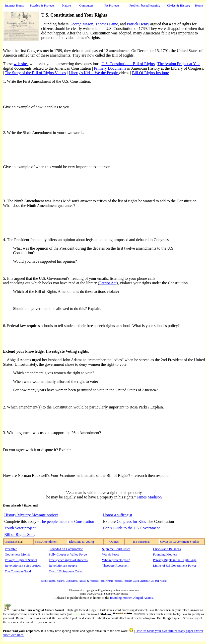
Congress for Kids (131, 521)
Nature (66, 5)
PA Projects (112, 5)
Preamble (11, 549)
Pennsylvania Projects (111, 581)
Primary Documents (110, 68)
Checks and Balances (167, 549)
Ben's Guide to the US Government (131, 528)
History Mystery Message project (31, 515)
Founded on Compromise (66, 549)
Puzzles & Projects (88, 581)
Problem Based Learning (136, 581)
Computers (71, 581)
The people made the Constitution (67, 521)
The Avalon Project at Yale (179, 64)
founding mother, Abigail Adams (131, 598)
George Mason (81, 24)
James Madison (149, 497)
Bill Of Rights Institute (150, 73)
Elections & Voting (81, 542)
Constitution (11, 542)
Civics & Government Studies (180, 542)
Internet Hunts (14, 5)
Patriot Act (108, 283)
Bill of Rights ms (142, 542)
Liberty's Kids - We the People (94, 73)
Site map (155, 581)
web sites (21, 64)
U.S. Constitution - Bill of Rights (128, 64)
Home (199, 5)
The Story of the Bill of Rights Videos (35, 73)
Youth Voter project (20, 528)
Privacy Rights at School (21, 560)
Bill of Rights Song (20, 535)
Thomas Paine (107, 24)
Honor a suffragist (118, 515)
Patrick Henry (138, 24)
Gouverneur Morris (17, 554)
